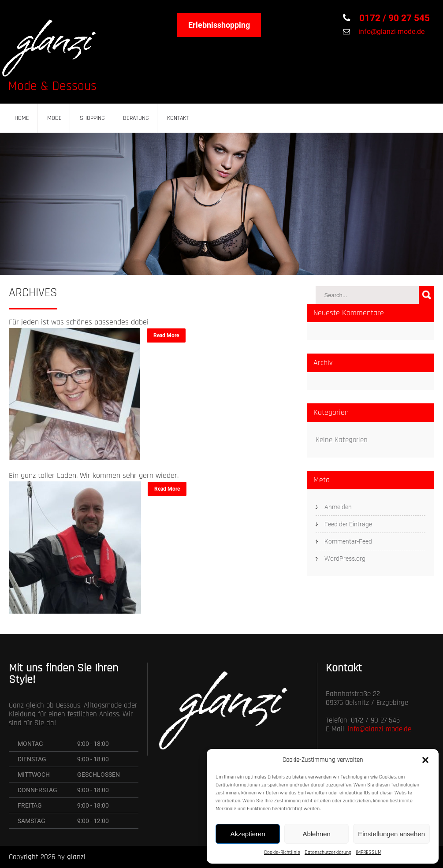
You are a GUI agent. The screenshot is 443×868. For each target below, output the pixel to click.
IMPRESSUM (369, 852)
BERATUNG (136, 118)
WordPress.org (345, 559)
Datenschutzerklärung (328, 852)
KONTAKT (178, 118)
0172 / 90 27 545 (393, 18)
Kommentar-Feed (348, 541)
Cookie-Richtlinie (282, 852)
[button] (425, 760)
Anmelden (338, 507)
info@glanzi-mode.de (391, 32)
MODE (54, 118)
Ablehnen (316, 834)
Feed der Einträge (348, 524)
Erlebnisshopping (219, 25)
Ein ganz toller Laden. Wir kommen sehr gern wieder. (94, 475)
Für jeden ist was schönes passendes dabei (79, 322)
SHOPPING (92, 118)
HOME (22, 118)
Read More (166, 335)
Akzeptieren (248, 834)
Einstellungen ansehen (391, 834)
